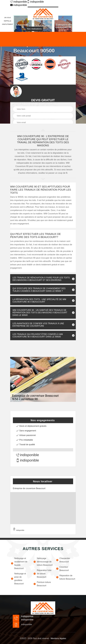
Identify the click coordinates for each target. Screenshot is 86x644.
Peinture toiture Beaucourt (42, 584)
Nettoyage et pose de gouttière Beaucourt (18, 579)
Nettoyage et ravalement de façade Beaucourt (19, 563)
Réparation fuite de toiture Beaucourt (42, 574)
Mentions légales (58, 638)
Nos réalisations (34, 29)
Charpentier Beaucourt (63, 560)
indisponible (17, 2)
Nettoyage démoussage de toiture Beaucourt (43, 562)
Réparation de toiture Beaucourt (66, 577)
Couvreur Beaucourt (62, 569)
